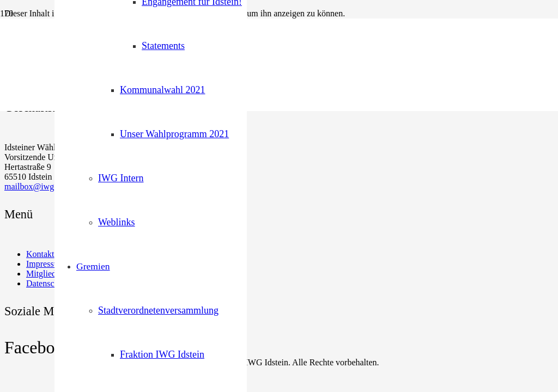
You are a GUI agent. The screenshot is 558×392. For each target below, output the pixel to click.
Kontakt (40, 254)
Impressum (46, 264)
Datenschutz (48, 283)
